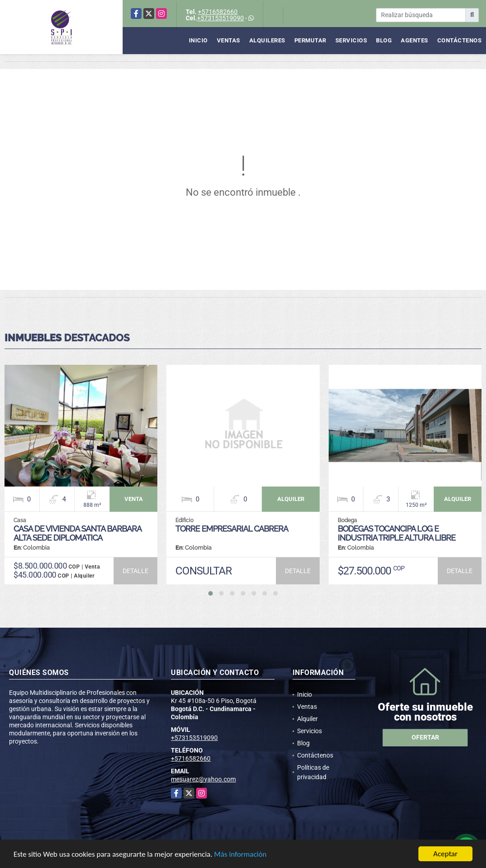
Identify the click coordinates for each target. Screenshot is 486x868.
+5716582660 (218, 12)
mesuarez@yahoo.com (203, 779)
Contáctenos (460, 40)
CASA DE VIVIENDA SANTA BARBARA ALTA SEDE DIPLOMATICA (77, 533)
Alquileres (267, 40)
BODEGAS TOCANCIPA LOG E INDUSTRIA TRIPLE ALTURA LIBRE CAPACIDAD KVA (397, 538)
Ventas (229, 40)
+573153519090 (220, 18)
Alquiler (307, 719)
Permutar (310, 40)
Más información (240, 855)
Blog (384, 40)
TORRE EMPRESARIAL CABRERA (232, 529)
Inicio (198, 40)
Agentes (415, 40)
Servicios (351, 40)
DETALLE (135, 571)
